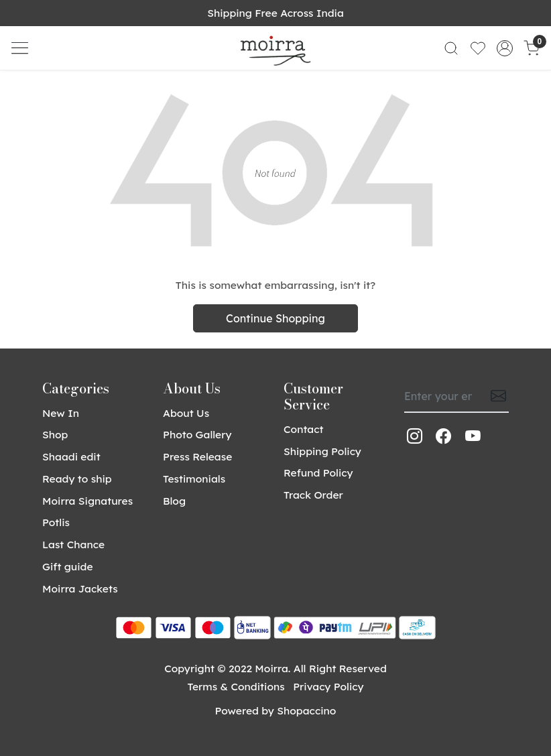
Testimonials (194, 479)
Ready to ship (77, 479)
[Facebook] (443, 437)
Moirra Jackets (80, 588)
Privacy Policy (328, 686)
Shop (55, 434)
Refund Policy (318, 472)
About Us (186, 413)
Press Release (197, 456)
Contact (304, 429)
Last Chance (73, 544)
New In (61, 413)
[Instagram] (415, 437)
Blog (174, 501)
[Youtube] (473, 437)
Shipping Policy (322, 451)
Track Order (313, 495)
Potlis (56, 522)
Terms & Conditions (236, 686)
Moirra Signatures (87, 501)
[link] (451, 48)
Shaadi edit (71, 456)
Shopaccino (306, 710)
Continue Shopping (275, 318)
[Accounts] (505, 48)
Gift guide (68, 566)
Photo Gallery (197, 434)
